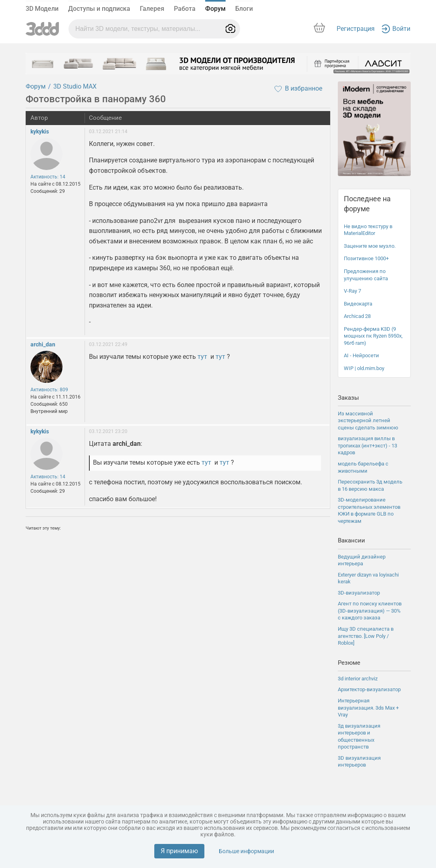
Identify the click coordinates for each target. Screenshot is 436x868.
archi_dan (43, 344)
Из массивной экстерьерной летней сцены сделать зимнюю (368, 421)
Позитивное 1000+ (366, 258)
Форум (215, 9)
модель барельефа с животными (363, 467)
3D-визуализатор (359, 593)
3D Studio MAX (75, 86)
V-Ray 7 (352, 291)
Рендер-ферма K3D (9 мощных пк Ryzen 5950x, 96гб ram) (373, 336)
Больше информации (246, 851)
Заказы (348, 398)
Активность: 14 (48, 177)
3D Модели (42, 9)
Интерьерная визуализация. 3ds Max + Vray (368, 708)
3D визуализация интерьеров (359, 762)
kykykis (40, 132)
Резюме (349, 663)
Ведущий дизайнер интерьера (362, 560)
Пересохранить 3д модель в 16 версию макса (370, 485)
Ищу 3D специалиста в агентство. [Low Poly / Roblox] (366, 636)
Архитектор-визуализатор (369, 689)
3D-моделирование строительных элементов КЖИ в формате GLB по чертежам (369, 510)
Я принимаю (179, 851)
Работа (185, 9)
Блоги (244, 9)
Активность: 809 (49, 390)
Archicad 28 (357, 316)
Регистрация (356, 29)
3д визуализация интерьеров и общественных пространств (359, 736)
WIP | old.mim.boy (364, 368)
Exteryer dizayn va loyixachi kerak (368, 578)
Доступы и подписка (99, 9)
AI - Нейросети (361, 355)
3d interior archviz (358, 679)
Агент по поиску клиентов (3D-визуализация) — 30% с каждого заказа (370, 611)
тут (202, 357)
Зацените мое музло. (370, 246)
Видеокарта (358, 304)
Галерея (152, 9)
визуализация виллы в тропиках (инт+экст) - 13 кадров (367, 445)
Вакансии (351, 540)
